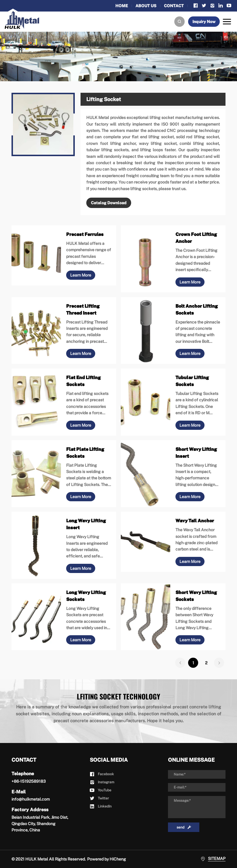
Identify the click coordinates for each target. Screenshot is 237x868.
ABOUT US (146, 6)
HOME (122, 6)
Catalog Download (109, 203)
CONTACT (174, 6)
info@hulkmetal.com (31, 799)
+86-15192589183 (29, 781)
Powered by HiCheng (107, 859)
